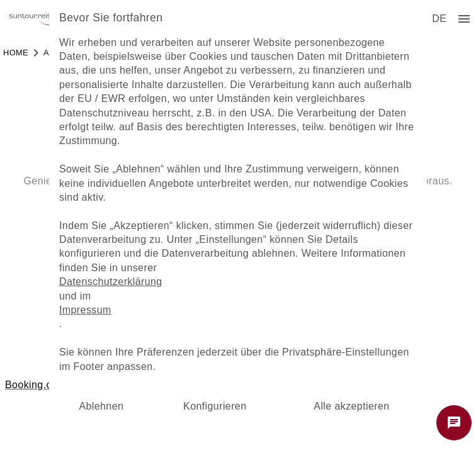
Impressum (85, 310)
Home (16, 53)
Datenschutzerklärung (111, 282)
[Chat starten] (454, 423)
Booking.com (36, 385)
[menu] (439, 19)
